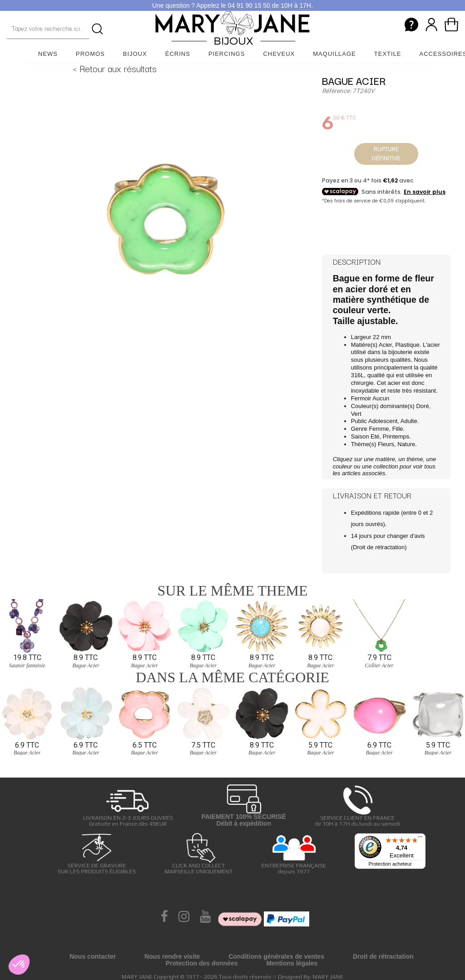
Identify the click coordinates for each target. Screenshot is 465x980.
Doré (422, 406)
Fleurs (386, 444)
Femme (379, 429)
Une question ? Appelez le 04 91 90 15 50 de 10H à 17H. (232, 5)
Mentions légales (292, 963)
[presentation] (6, 716)
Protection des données (202, 963)
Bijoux (135, 54)
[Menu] (420, 839)
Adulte (409, 421)
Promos (90, 54)
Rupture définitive (386, 154)
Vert (356, 414)
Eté (375, 436)
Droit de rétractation (379, 547)
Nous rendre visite (172, 956)
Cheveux (279, 54)
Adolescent (383, 421)
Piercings (227, 54)
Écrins (178, 54)
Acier (385, 345)
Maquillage (334, 54)
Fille (398, 429)
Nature (406, 444)
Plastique (407, 345)
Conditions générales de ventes (276, 956)
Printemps (396, 436)
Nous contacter (93, 956)
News (48, 54)
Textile (388, 54)
